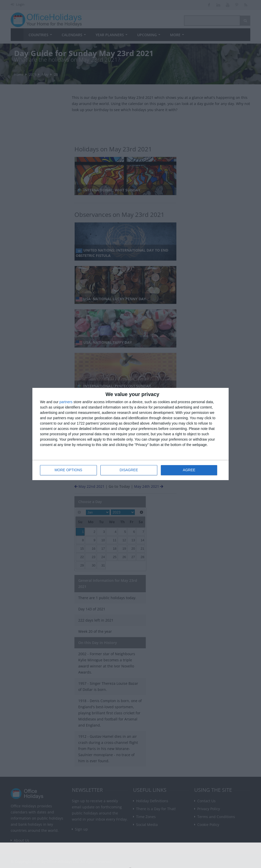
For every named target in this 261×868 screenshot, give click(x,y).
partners (66, 402)
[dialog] (130, 434)
